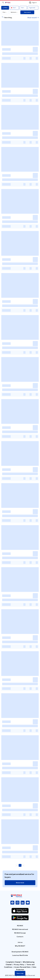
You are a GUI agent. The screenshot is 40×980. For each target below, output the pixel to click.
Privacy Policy (19, 964)
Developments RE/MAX (20, 952)
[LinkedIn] (23, 903)
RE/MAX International (20, 929)
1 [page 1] (20, 865)
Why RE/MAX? (20, 946)
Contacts (20, 937)
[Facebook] (12, 903)
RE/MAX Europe (20, 933)
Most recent (33, 18)
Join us (20, 942)
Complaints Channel (13, 962)
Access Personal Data (22, 967)
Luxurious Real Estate (20, 955)
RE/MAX (20, 926)
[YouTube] (28, 903)
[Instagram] (17, 903)
